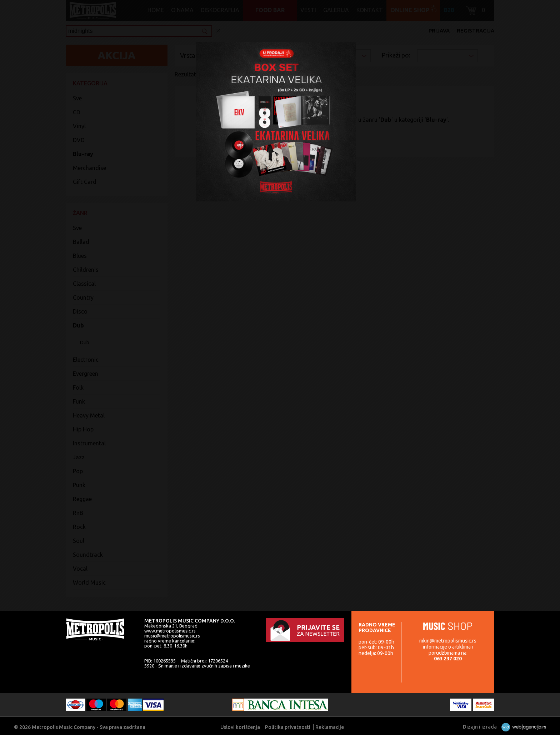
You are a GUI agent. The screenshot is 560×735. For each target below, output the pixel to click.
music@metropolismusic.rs (172, 636)
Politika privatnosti (288, 727)
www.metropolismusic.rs (170, 631)
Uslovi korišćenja (240, 727)
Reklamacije (330, 727)
